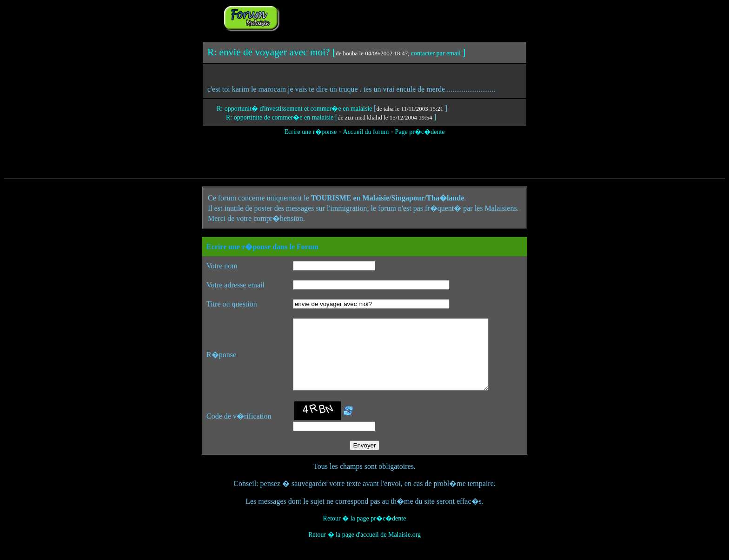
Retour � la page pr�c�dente (365, 532)
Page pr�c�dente (420, 132)
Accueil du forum (366, 132)
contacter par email (436, 53)
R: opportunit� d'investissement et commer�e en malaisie (295, 109)
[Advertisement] (398, 18)
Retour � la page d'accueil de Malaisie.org (364, 549)
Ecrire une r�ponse (310, 132)
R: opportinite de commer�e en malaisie (281, 117)
